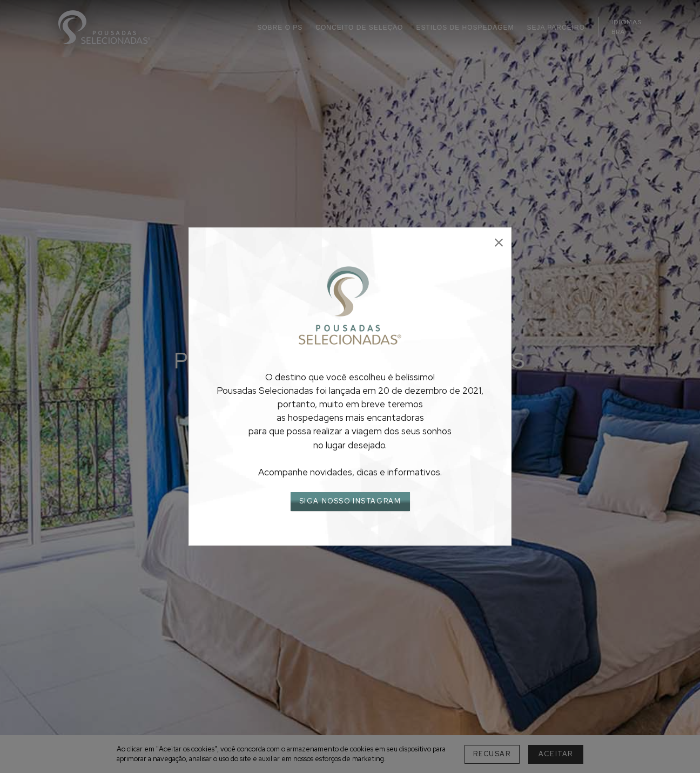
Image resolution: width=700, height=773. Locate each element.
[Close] (499, 243)
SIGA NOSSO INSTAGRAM (350, 501)
